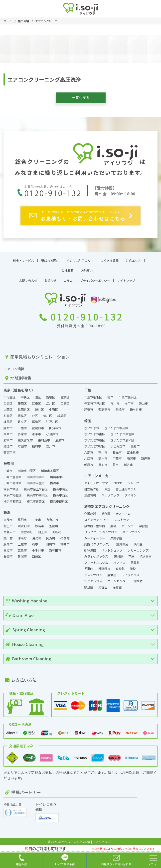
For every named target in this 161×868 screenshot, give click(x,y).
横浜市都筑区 (12, 498)
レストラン (122, 517)
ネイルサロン (131, 529)
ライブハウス (131, 572)
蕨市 (116, 462)
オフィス (119, 560)
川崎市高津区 (12, 480)
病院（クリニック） (98, 541)
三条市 (36, 517)
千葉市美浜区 (128, 395)
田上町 (42, 529)
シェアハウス (93, 578)
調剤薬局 (122, 541)
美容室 (103, 584)
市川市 (115, 401)
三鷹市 (22, 425)
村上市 (8, 523)
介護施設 (90, 511)
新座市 (146, 456)
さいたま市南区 (95, 431)
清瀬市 (60, 437)
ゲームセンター (118, 578)
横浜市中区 (11, 486)
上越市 (22, 541)
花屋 (131, 554)
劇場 (113, 523)
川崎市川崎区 (36, 474)
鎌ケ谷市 (136, 407)
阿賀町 (51, 535)
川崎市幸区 (57, 474)
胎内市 (8, 541)
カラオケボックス (96, 554)
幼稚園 (106, 511)
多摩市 (22, 431)
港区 (38, 395)
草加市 (103, 462)
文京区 (65, 395)
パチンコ (128, 523)
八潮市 (89, 449)
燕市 (35, 541)
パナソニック (110, 492)
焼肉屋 (138, 541)
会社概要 (67, 268)
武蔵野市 (38, 425)
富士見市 (133, 449)
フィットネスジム (96, 560)
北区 (35, 413)
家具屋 (119, 554)
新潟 (7, 510)
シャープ (133, 480)
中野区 (54, 407)
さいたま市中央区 (116, 425)
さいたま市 (92, 425)
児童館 (89, 566)
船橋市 (120, 407)
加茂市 (8, 517)
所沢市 (131, 456)
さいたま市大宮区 (122, 431)
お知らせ (50, 278)
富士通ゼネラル (126, 486)
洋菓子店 (116, 535)
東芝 (107, 486)
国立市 (8, 431)
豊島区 (22, 413)
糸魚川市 (52, 517)
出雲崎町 (27, 529)
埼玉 (88, 418)
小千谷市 (38, 547)
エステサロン (93, 572)
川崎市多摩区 (50, 468)
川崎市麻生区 (36, 480)
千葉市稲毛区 (93, 395)
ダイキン (131, 492)
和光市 (117, 449)
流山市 (143, 401)
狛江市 (8, 443)
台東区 (8, 401)
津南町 (22, 535)
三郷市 (135, 443)
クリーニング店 (138, 547)
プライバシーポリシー (95, 278)
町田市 (22, 443)
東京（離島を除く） (19, 387)
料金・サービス (23, 258)
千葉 (88, 387)
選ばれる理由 (50, 258)
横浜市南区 (60, 486)
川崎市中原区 (27, 468)
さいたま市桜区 (95, 437)
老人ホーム (123, 511)
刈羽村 (57, 529)
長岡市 (8, 554)
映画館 (120, 566)
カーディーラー (94, 535)
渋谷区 (39, 407)
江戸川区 (52, 419)
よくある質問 (110, 258)
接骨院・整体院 (95, 523)
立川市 (51, 443)
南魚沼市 (9, 529)
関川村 (8, 535)
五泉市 (22, 547)
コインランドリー (96, 517)
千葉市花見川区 (95, 401)
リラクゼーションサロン (101, 529)
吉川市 (103, 449)
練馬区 (8, 419)
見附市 (22, 517)
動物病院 (90, 547)
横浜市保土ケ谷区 (36, 486)
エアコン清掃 (14, 366)
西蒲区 (36, 554)
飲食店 (89, 584)
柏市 (110, 395)
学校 (133, 566)
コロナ (118, 480)
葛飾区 (36, 419)
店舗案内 (87, 268)
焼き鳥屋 (146, 554)
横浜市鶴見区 (59, 498)
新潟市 (22, 554)
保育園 (117, 584)
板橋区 (62, 413)
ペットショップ (112, 547)
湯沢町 (36, 535)
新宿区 (51, 395)
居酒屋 (112, 572)
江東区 (36, 401)
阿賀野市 (24, 523)
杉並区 (8, 413)
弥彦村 (65, 535)
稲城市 (36, 443)
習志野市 (104, 407)
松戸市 (129, 401)
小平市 (36, 431)
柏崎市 (65, 541)
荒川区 (48, 413)
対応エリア (133, 258)
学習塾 (143, 523)
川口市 (89, 456)
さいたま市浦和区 (122, 437)
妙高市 (39, 523)
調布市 (8, 425)
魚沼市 (8, 547)
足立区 (22, 419)
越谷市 (128, 462)
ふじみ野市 (118, 443)
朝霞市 (89, 462)
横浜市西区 (60, 492)
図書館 (135, 560)
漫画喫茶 (104, 566)
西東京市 (9, 449)
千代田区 (9, 395)
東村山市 (44, 437)
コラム (68, 278)
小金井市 (52, 431)
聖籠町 (54, 523)
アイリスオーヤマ (96, 480)
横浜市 (54, 480)
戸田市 (117, 456)
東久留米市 (25, 437)
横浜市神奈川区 (37, 492)
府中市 (8, 437)
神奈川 (9, 461)
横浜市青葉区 (36, 498)
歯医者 (138, 578)
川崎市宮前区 (12, 474)
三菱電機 (90, 492)
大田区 (8, 407)
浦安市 (89, 407)
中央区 (25, 395)
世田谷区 (24, 407)
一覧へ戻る (81, 97)
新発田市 (55, 547)
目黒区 (65, 401)
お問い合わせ (28, 278)
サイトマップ (126, 278)
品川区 (51, 401)
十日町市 (49, 541)
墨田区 (22, 401)
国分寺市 (55, 425)
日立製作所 (92, 486)
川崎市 (8, 468)
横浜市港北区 (12, 492)
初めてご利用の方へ (80, 258)
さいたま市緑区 (95, 443)
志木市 (103, 456)
